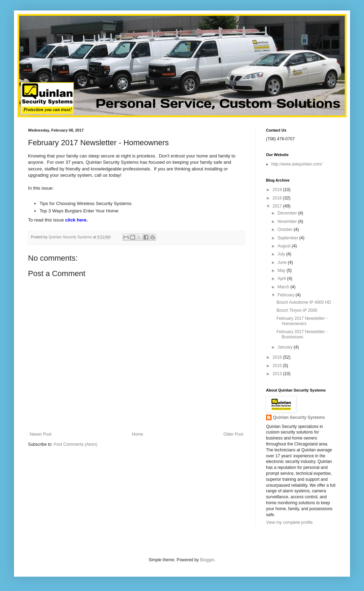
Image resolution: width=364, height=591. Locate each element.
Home (138, 434)
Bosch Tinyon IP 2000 (297, 310)
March (284, 287)
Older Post (233, 434)
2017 (278, 206)
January (286, 347)
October (286, 230)
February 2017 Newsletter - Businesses (302, 334)
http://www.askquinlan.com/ (297, 164)
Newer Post (41, 434)
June (283, 262)
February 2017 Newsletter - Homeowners (302, 321)
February (286, 295)
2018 (278, 198)
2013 (278, 374)
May (282, 270)
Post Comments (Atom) (75, 444)
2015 (278, 366)
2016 (278, 357)
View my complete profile (289, 522)
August (285, 246)
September (288, 238)
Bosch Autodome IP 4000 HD (304, 302)
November (288, 221)
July (282, 254)
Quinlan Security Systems (299, 417)
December (288, 213)
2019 (278, 190)
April (282, 279)
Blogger (207, 560)
